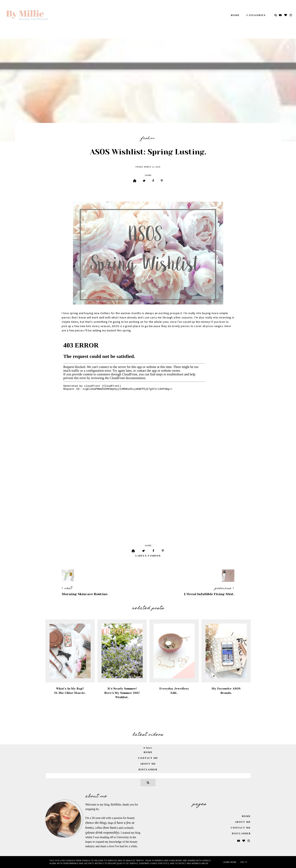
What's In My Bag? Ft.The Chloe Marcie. (70, 691)
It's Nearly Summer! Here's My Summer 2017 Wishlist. (122, 693)
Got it (244, 862)
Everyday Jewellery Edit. (174, 691)
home (148, 752)
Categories (256, 15)
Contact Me (148, 758)
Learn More (230, 862)
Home (235, 15)
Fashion (148, 138)
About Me (148, 764)
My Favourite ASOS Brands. (226, 691)
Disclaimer (148, 770)
